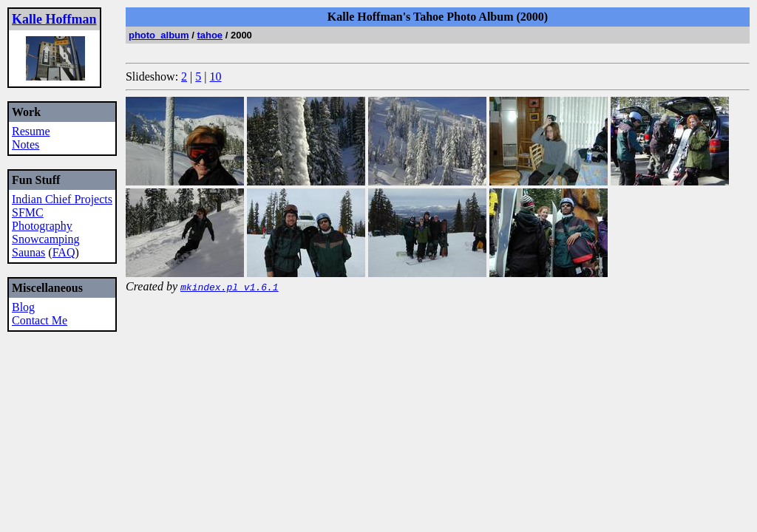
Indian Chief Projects (62, 199)
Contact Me (40, 320)
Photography (42, 226)
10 (216, 76)
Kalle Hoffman (54, 19)
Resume (31, 131)
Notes (26, 144)
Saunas (28, 252)
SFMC (28, 212)
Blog (23, 307)
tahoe (210, 35)
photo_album (159, 35)
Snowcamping (46, 239)
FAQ (64, 252)
